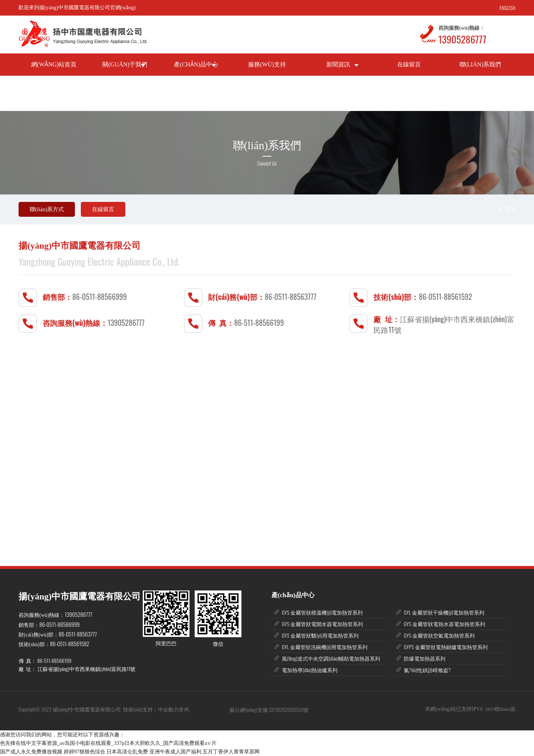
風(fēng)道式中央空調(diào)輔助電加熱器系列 (331, 658)
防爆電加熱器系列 (425, 658)
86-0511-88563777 (291, 297)
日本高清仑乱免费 (127, 752)
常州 (184, 709)
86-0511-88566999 (100, 297)
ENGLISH (507, 8)
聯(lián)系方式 (47, 209)
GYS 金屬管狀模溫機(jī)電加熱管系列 (322, 612)
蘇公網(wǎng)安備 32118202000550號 (269, 709)
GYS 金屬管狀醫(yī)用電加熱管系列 (320, 635)
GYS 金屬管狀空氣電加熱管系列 (439, 635)
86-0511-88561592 (446, 297)
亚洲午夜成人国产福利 (175, 752)
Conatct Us (267, 163)
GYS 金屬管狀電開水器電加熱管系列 (322, 624)
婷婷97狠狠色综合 (85, 752)
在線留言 (103, 209)
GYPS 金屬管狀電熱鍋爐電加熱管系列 (446, 647)
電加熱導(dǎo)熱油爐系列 (310, 670)
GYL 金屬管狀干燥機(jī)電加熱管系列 (444, 612)
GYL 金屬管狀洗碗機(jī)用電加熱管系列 (325, 647)
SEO (490, 709)
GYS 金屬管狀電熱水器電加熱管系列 (444, 624)
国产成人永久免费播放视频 (31, 752)
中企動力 (168, 709)
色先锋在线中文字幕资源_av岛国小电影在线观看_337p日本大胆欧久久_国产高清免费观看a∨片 (108, 743)
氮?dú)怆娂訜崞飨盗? (427, 670)
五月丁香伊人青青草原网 (231, 752)
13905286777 (462, 39)
